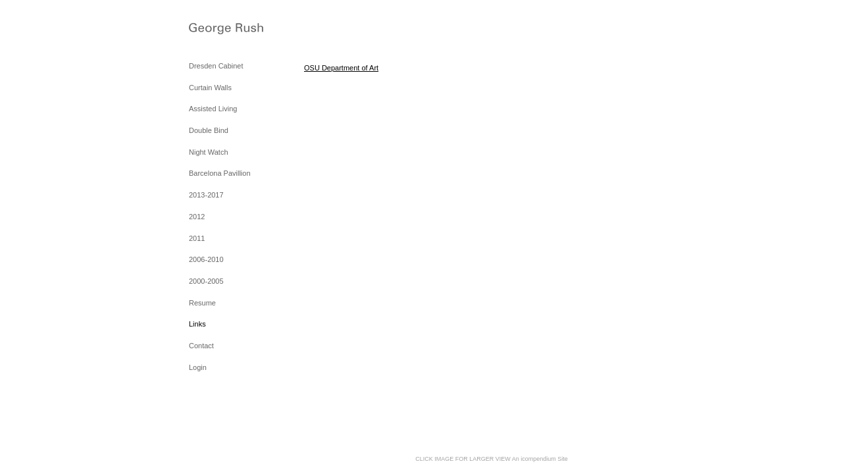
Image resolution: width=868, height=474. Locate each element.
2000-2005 (206, 281)
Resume (202, 303)
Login (198, 367)
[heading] (222, 30)
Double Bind (209, 130)
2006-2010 (206, 259)
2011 (197, 238)
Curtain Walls (210, 88)
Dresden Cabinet (216, 66)
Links (197, 324)
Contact (201, 346)
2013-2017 (206, 195)
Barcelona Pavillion (220, 173)
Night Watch (209, 152)
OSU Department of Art (341, 68)
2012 (197, 217)
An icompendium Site (540, 459)
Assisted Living (213, 109)
